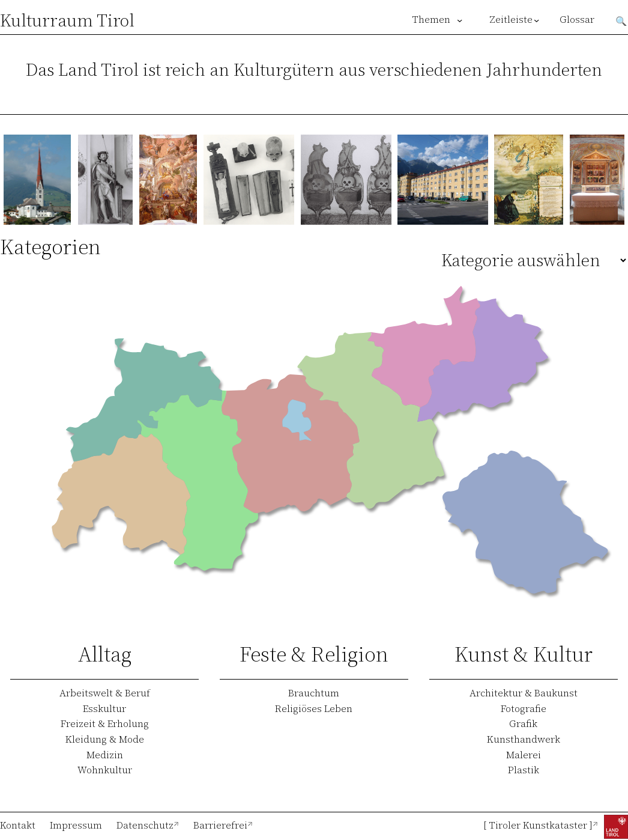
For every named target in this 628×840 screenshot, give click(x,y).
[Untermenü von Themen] (460, 20)
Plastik (524, 770)
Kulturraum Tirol (67, 20)
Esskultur (104, 708)
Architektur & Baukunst (524, 693)
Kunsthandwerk (524, 739)
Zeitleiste (510, 20)
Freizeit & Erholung (105, 723)
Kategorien (50, 247)
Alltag (105, 654)
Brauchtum (314, 693)
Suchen (621, 20)
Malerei (524, 755)
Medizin (105, 755)
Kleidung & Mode (105, 739)
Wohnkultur (105, 770)
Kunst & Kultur (524, 654)
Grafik (523, 723)
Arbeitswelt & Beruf (105, 693)
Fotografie (524, 708)
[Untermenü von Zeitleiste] (536, 20)
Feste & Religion (314, 654)
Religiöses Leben (314, 708)
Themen (431, 20)
